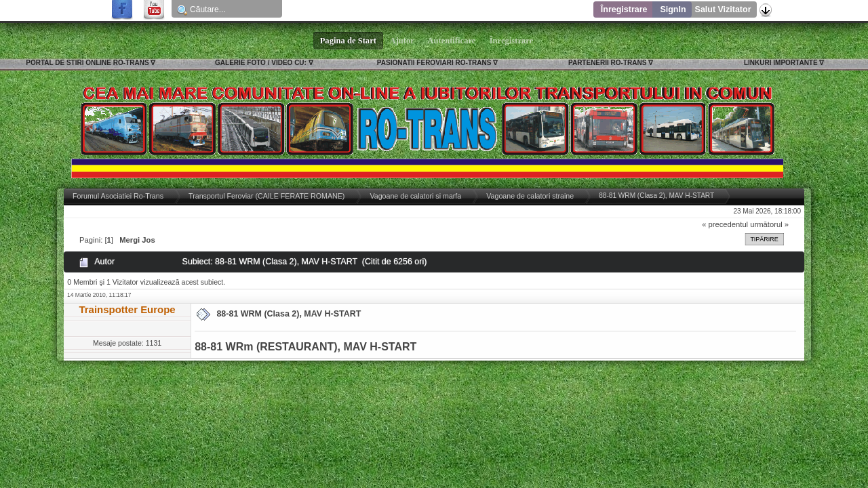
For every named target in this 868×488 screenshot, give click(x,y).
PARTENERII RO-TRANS (607, 63)
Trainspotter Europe (127, 309)
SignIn (673, 9)
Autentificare (452, 41)
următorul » (769, 224)
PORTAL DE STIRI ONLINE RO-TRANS (87, 63)
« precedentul (725, 224)
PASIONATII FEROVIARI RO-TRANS (434, 63)
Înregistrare (624, 9)
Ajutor (402, 41)
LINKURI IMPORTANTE (781, 63)
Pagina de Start (349, 41)
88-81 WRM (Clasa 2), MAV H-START (289, 314)
